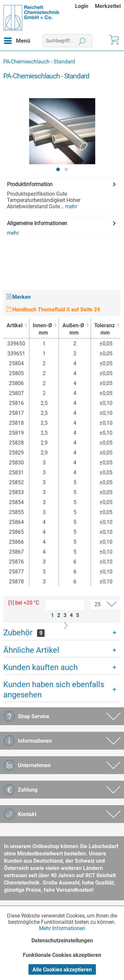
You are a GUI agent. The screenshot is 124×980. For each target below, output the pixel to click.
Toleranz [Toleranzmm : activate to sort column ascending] (104, 329)
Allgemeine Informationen (37, 223)
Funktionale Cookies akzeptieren (62, 955)
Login (82, 6)
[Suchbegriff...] (67, 41)
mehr (70, 206)
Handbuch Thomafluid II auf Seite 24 (53, 310)
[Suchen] (82, 41)
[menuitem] (85, 6)
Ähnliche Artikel (31, 650)
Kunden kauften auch (41, 667)
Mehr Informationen (62, 928)
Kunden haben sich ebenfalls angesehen (54, 690)
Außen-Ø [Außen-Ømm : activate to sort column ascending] (73, 329)
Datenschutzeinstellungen (62, 941)
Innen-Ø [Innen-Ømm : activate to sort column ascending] (42, 329)
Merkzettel (108, 6)
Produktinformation (30, 184)
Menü (17, 40)
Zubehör (24, 633)
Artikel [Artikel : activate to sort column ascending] (15, 325)
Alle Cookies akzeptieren (62, 970)
